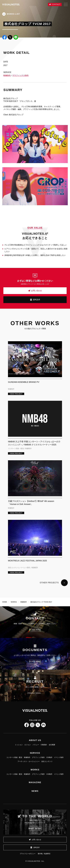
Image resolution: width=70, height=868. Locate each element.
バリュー (36, 745)
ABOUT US (35, 740)
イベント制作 (59, 757)
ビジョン (28, 745)
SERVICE (35, 753)
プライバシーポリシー (28, 854)
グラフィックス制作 (20, 75)
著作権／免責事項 (44, 854)
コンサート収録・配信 (14, 757)
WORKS (14, 602)
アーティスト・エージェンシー (29, 761)
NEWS (35, 791)
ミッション (19, 745)
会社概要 (52, 745)
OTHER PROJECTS (54, 583)
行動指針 (44, 745)
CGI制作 (49, 757)
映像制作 (7, 75)
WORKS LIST (11, 14)
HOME (5, 602)
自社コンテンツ (47, 761)
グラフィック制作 (38, 757)
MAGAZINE (35, 782)
